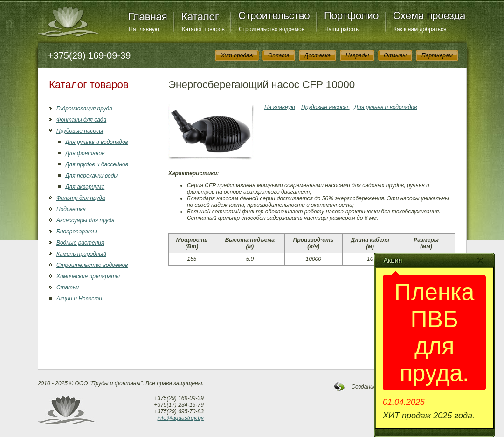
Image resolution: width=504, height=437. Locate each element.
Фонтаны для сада (81, 120)
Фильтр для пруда (81, 198)
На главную (144, 29)
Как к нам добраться (420, 29)
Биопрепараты (77, 232)
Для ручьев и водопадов (97, 142)
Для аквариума (85, 187)
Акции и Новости (79, 299)
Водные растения (80, 243)
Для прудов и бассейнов (97, 164)
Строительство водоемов (272, 29)
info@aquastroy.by (181, 418)
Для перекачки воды (92, 176)
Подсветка (71, 209)
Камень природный (81, 254)
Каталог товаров (203, 29)
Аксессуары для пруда (86, 220)
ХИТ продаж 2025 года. (429, 416)
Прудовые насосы (80, 131)
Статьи (68, 287)
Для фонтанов (85, 153)
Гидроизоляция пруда (84, 109)
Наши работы (342, 29)
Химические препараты (88, 276)
